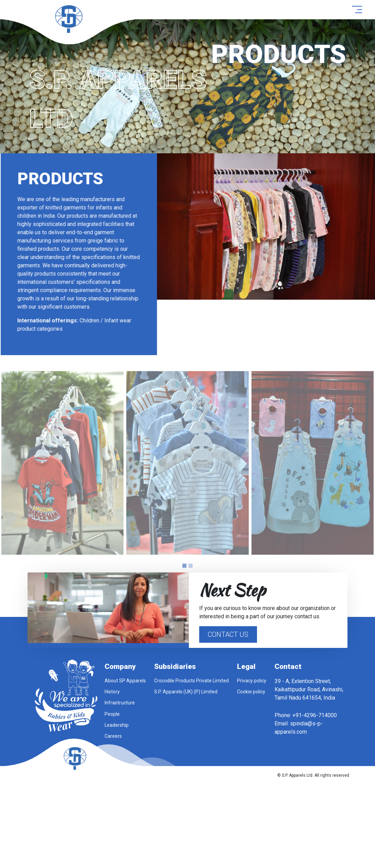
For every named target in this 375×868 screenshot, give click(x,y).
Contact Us (228, 634)
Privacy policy (252, 681)
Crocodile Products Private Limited (191, 681)
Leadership (117, 725)
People (112, 714)
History (112, 692)
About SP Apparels (125, 681)
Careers (113, 736)
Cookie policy (251, 692)
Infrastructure (120, 703)
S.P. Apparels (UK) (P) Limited (186, 692)
